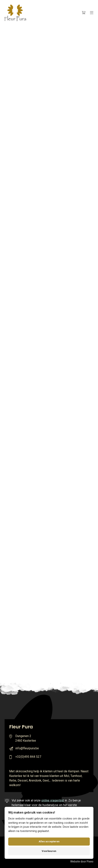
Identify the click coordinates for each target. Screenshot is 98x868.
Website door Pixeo (82, 861)
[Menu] (92, 13)
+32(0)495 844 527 (28, 757)
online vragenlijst (53, 800)
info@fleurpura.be (27, 748)
